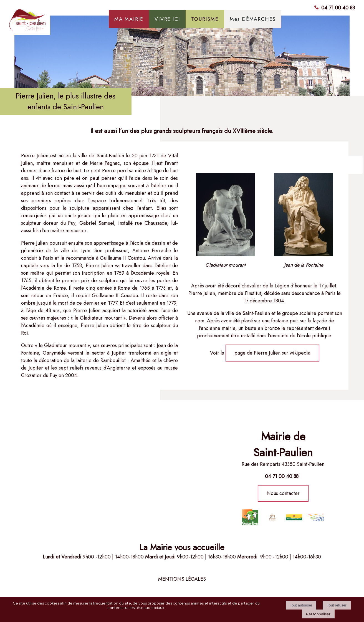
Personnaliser (318, 614)
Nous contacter (283, 493)
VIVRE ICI (167, 19)
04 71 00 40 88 (338, 8)
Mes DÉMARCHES (253, 19)
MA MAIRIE (129, 19)
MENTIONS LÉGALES (182, 579)
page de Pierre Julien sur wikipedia (272, 353)
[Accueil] (50, 22)
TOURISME (205, 19)
